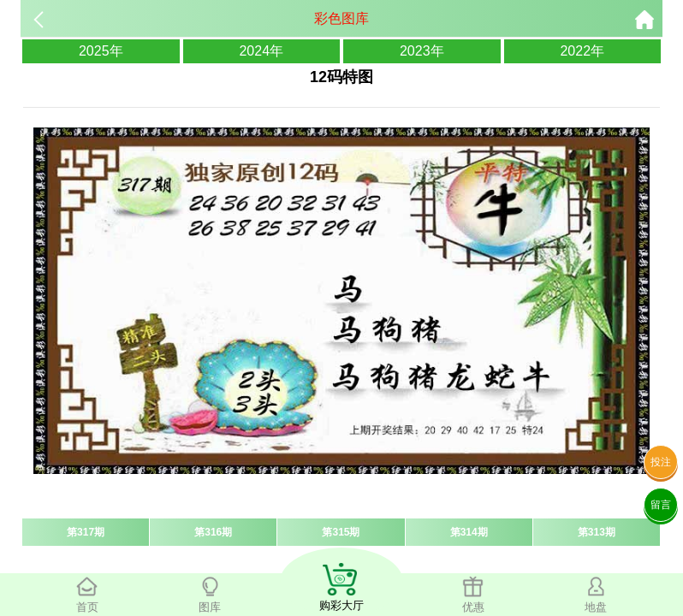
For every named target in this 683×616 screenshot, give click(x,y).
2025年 (101, 51)
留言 (661, 505)
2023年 (422, 51)
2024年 (261, 51)
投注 (661, 462)
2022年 (582, 51)
